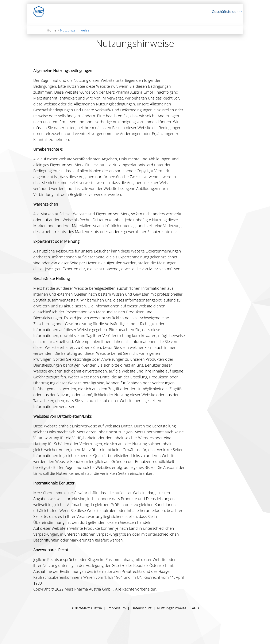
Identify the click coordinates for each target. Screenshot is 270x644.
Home (52, 30)
